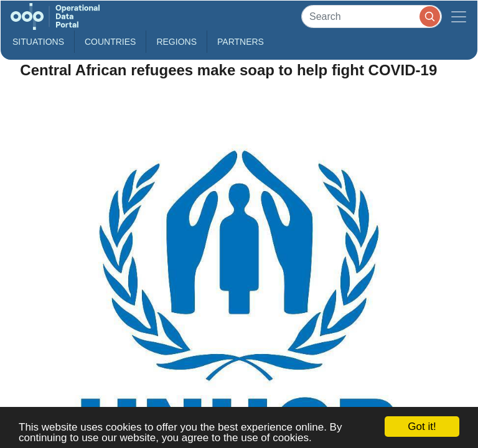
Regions (176, 42)
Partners (241, 42)
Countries (110, 42)
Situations (38, 42)
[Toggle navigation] (459, 16)
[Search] (372, 16)
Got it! (422, 427)
